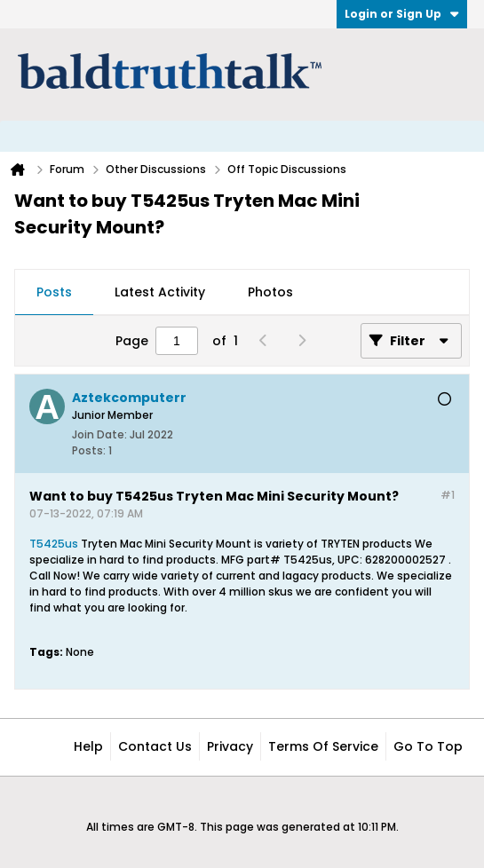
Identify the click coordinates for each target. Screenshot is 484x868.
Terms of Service (323, 746)
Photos (270, 292)
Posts (54, 292)
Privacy (230, 746)
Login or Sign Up (402, 14)
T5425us (54, 544)
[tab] (54, 293)
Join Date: (99, 434)
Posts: (89, 450)
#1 (448, 495)
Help (88, 746)
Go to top (428, 746)
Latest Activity (160, 292)
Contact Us (155, 746)
